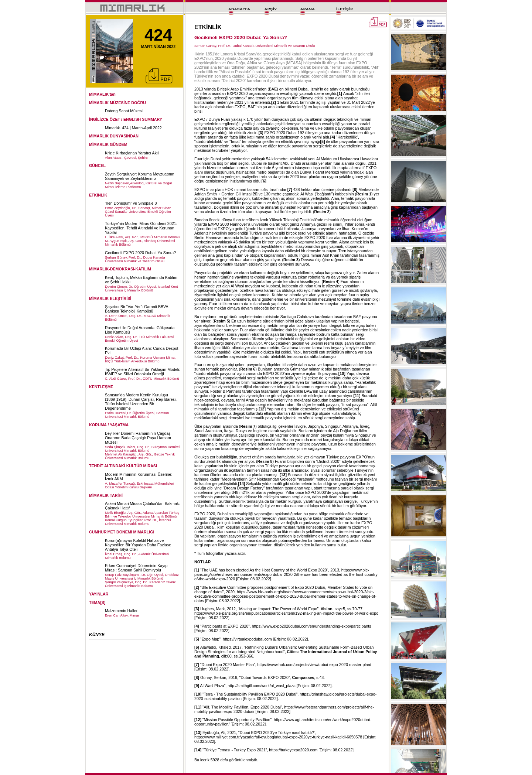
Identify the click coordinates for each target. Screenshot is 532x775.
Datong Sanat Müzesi (124, 111)
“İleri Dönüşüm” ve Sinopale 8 (131, 203)
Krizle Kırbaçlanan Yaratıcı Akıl (132, 153)
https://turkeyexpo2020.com (293, 750)
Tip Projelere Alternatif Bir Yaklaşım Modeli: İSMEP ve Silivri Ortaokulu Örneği (143, 372)
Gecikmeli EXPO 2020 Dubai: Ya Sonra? (140, 253)
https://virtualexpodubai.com (247, 639)
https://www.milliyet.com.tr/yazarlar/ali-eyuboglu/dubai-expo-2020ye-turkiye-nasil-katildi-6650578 (278, 737)
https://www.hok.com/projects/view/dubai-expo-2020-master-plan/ (314, 665)
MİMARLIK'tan (102, 94)
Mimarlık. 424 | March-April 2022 (133, 128)
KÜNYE (97, 635)
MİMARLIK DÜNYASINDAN (114, 136)
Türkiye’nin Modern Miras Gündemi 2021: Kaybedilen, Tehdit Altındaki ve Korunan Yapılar (141, 228)
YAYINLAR (99, 594)
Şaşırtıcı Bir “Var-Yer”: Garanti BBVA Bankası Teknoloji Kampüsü (137, 309)
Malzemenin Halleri (122, 611)
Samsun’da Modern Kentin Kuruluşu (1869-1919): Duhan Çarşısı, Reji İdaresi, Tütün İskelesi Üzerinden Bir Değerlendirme (141, 402)
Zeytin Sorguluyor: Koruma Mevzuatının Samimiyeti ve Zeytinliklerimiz (140, 176)
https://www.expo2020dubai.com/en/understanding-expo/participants (312, 626)
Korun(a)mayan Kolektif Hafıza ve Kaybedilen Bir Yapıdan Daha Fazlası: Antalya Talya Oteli (138, 545)
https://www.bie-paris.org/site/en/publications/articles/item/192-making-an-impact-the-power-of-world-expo (286, 613)
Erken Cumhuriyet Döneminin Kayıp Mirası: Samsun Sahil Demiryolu (136, 568)
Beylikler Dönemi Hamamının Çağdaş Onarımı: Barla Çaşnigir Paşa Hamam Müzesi (138, 438)
